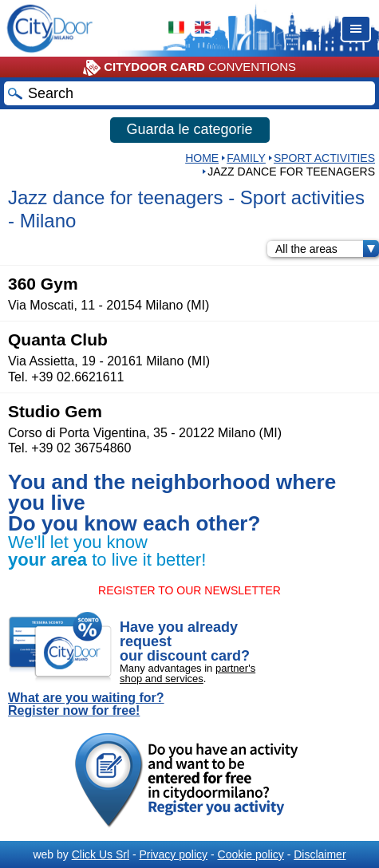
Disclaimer (320, 854)
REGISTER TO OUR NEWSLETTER (189, 590)
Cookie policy (251, 854)
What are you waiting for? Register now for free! (86, 704)
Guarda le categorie (189, 129)
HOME (202, 158)
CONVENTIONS (189, 68)
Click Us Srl (101, 854)
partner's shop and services (188, 673)
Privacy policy (173, 854)
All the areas (327, 249)
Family (246, 158)
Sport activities (324, 158)
